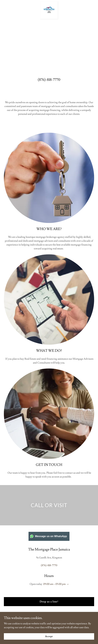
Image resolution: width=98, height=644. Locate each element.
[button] (67, 584)
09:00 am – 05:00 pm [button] (54, 584)
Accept (49, 636)
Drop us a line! (49, 602)
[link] (49, 3)
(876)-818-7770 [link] (49, 80)
